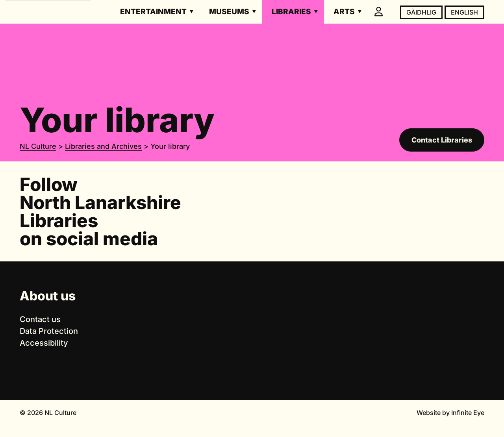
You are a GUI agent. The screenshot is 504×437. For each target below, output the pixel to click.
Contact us (40, 319)
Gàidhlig (421, 12)
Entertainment (153, 12)
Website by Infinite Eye (450, 413)
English (464, 12)
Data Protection (49, 331)
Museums (229, 12)
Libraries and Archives (103, 146)
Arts (344, 12)
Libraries (291, 12)
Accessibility (44, 343)
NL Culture (38, 146)
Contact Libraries (442, 140)
